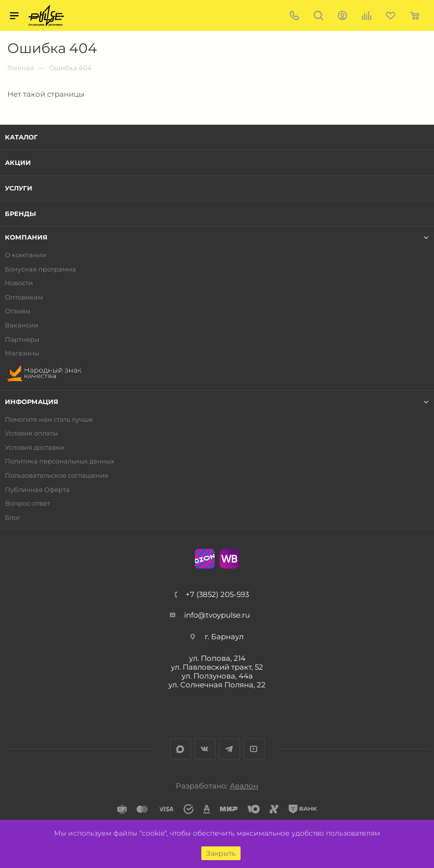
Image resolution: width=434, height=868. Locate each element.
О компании (26, 255)
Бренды (20, 214)
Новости (19, 283)
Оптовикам (24, 297)
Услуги (19, 188)
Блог (13, 518)
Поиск (318, 15)
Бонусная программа (41, 269)
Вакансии (22, 325)
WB (229, 559)
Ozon (205, 559)
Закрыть (221, 853)
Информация (32, 402)
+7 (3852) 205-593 (217, 594)
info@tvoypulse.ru (217, 615)
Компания (26, 237)
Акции (18, 163)
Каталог (21, 137)
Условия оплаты (31, 433)
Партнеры (22, 339)
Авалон (244, 786)
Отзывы (18, 311)
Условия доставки (35, 448)
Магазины (22, 353)
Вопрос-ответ (27, 503)
